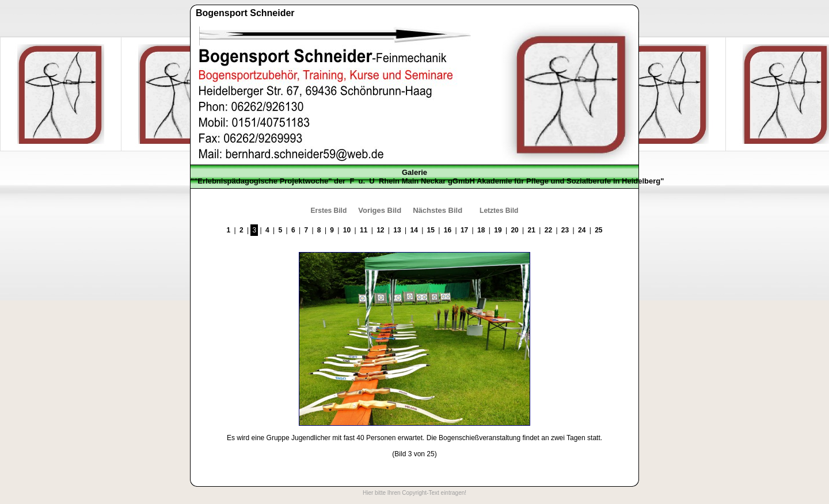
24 (582, 230)
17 (464, 230)
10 (347, 230)
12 (380, 230)
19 (498, 230)
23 (565, 230)
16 (448, 230)
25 (598, 230)
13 (397, 230)
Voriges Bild (380, 210)
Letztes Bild (499, 211)
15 (431, 230)
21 (532, 230)
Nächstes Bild (438, 210)
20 (514, 230)
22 (548, 230)
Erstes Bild (329, 211)
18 (481, 230)
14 (414, 230)
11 (364, 230)
